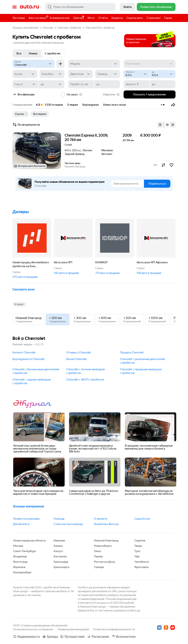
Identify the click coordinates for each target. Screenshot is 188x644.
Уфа (137, 556)
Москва (18, 546)
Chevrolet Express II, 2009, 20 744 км (86, 138)
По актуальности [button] (26, 125)
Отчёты (103, 18)
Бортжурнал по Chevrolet (29, 359)
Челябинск (142, 562)
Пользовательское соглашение (33, 629)
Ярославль (142, 567)
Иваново (59, 541)
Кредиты (117, 18)
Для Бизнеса (21, 524)
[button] (173, 105)
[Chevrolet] (34, 64)
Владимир (20, 556)
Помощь (59, 519)
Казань (58, 546)
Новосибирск (103, 546)
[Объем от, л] (136, 74)
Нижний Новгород (106, 541)
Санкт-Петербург (25, 551)
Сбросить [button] (111, 94)
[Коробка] (52, 74)
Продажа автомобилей (25, 28)
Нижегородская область (29, 541)
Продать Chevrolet (132, 352)
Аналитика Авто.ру (106, 524)
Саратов (140, 541)
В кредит (19, 304)
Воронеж (19, 567)
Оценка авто (135, 18)
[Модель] (94, 64)
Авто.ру (29, 7)
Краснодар (61, 562)
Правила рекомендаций (73, 629)
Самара (99, 567)
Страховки (153, 18)
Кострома (60, 556)
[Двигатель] (81, 74)
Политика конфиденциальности (114, 629)
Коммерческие (60, 18)
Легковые (19, 18)
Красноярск (62, 567)
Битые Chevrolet (77, 359)
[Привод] (107, 74)
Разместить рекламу (26, 519)
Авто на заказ (38, 17)
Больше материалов (29, 506)
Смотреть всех (24, 289)
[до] (163, 74)
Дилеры (21, 212)
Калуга (58, 551)
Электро (78, 18)
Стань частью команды (68, 524)
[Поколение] (150, 64)
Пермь (98, 556)
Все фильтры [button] (23, 94)
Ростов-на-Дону (105, 562)
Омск (98, 551)
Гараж (168, 18)
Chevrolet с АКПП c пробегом (85, 380)
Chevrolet (48, 28)
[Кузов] (25, 74)
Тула (137, 551)
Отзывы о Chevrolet (79, 352)
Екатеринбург (22, 572)
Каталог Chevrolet (24, 352)
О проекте (101, 519)
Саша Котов (142, 519)
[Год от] (25, 84)
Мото (91, 18)
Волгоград (20, 562)
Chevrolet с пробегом (69, 28)
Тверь (138, 546)
